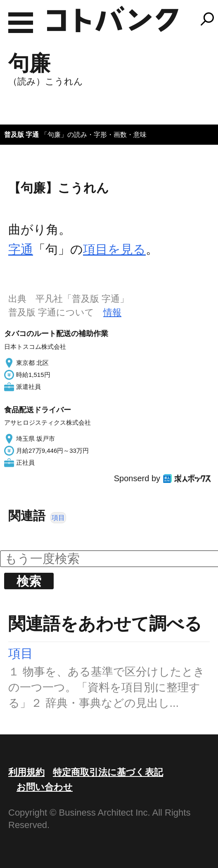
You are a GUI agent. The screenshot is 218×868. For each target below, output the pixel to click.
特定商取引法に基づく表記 (108, 772)
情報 (112, 312)
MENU (21, 23)
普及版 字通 (21, 135)
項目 (58, 518)
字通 (21, 249)
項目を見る (114, 249)
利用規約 (26, 772)
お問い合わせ (45, 787)
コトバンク (113, 19)
